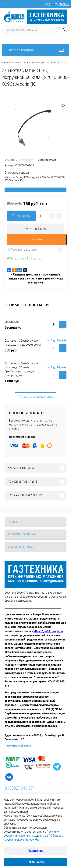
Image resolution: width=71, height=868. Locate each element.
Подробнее (35, 851)
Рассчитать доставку (22, 250)
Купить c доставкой (63, 325)
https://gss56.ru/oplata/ (48, 631)
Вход (47, 4)
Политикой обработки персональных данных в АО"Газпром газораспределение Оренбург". (34, 836)
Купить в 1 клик (35, 229)
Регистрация (61, 4)
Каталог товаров (35, 50)
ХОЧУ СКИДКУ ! (37, 240)
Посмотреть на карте (18, 745)
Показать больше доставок (36, 397)
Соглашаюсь (36, 862)
